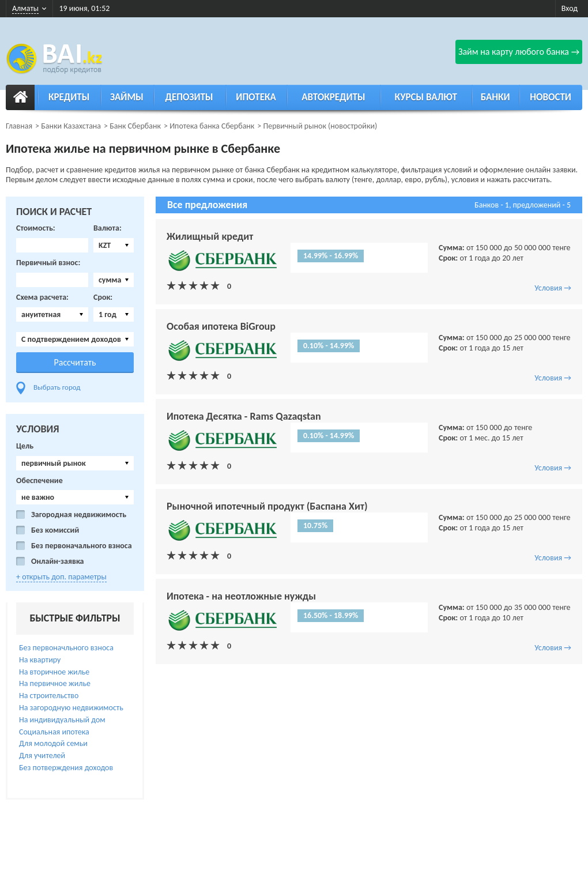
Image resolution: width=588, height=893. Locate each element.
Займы (127, 97)
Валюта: (108, 228)
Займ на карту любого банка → (519, 52)
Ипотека (256, 97)
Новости (551, 97)
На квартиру (40, 660)
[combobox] (114, 245)
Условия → (553, 288)
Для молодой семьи (53, 743)
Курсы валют (426, 97)
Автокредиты (333, 97)
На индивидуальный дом (62, 720)
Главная (19, 126)
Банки (495, 97)
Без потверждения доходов (66, 768)
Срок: (103, 297)
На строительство (49, 696)
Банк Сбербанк (135, 126)
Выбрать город (57, 387)
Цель (25, 446)
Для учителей (42, 756)
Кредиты (69, 97)
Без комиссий (55, 530)
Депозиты (189, 97)
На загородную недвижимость (71, 708)
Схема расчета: (42, 297)
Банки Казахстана (71, 126)
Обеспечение (39, 481)
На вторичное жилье (54, 672)
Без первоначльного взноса (66, 648)
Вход (570, 8)
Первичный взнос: (48, 263)
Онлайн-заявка (58, 562)
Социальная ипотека (54, 732)
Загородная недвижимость (79, 515)
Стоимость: (36, 228)
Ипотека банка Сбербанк (212, 126)
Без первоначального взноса (82, 546)
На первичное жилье (55, 683)
